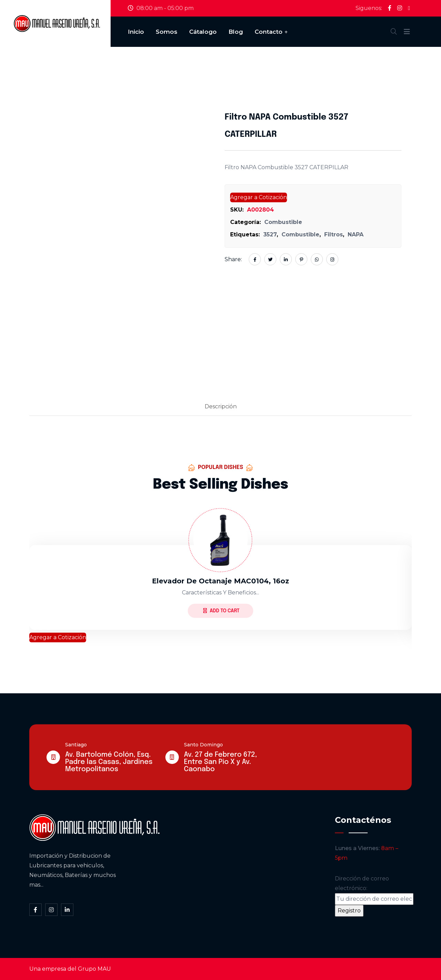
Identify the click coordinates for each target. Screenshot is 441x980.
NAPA (356, 234)
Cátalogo (203, 32)
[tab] (221, 407)
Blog (236, 32)
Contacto (269, 32)
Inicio (136, 32)
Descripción (221, 406)
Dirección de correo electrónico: (374, 890)
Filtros (334, 234)
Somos (167, 32)
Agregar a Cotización (259, 197)
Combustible (283, 222)
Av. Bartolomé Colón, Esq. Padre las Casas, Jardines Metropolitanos (109, 762)
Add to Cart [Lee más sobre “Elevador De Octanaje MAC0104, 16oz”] (221, 611)
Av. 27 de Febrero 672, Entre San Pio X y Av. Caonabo (220, 762)
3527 (270, 234)
